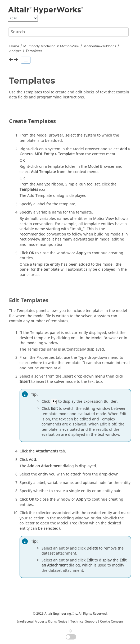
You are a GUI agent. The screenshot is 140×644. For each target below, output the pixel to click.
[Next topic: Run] (17, 60)
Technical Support (84, 622)
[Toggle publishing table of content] (26, 60)
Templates (34, 51)
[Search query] (68, 32)
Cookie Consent (112, 622)
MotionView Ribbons (100, 46)
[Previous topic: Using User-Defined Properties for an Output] (11, 60)
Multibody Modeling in (51, 46)
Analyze (15, 51)
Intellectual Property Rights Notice (42, 622)
